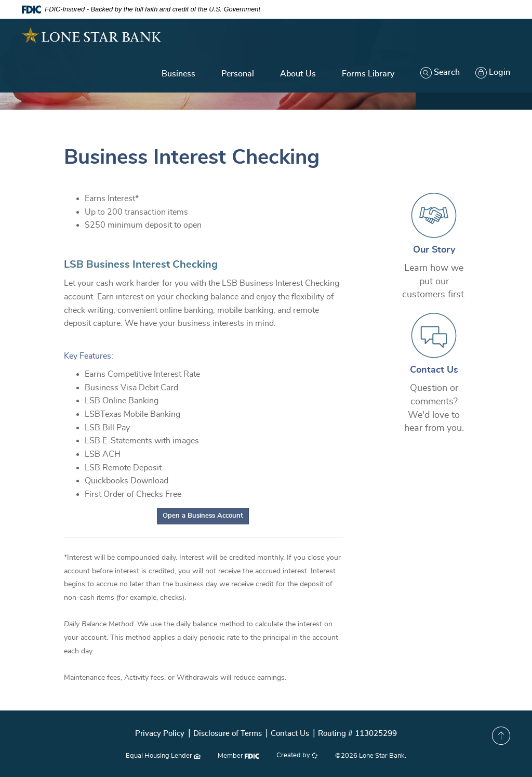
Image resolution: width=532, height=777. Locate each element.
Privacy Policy (160, 734)
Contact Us (434, 370)
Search (440, 72)
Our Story (434, 250)
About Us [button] (298, 74)
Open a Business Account (206, 515)
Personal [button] (238, 74)
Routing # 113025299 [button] (357, 734)
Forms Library (368, 74)
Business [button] (178, 74)
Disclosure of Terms (228, 734)
